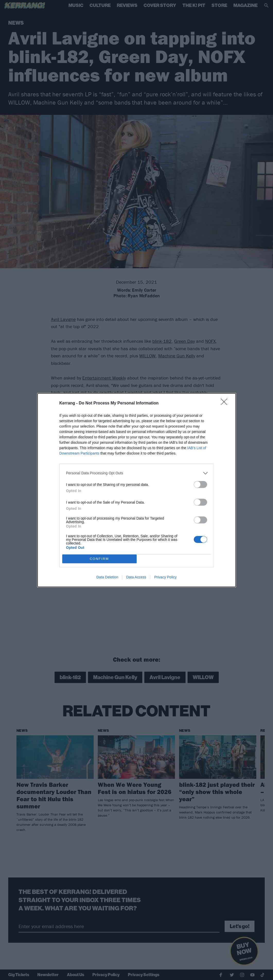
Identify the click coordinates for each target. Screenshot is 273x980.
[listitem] (137, 473)
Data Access (136, 577)
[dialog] (137, 490)
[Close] (226, 403)
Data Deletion (107, 577)
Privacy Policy (165, 577)
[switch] (200, 484)
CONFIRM (99, 559)
